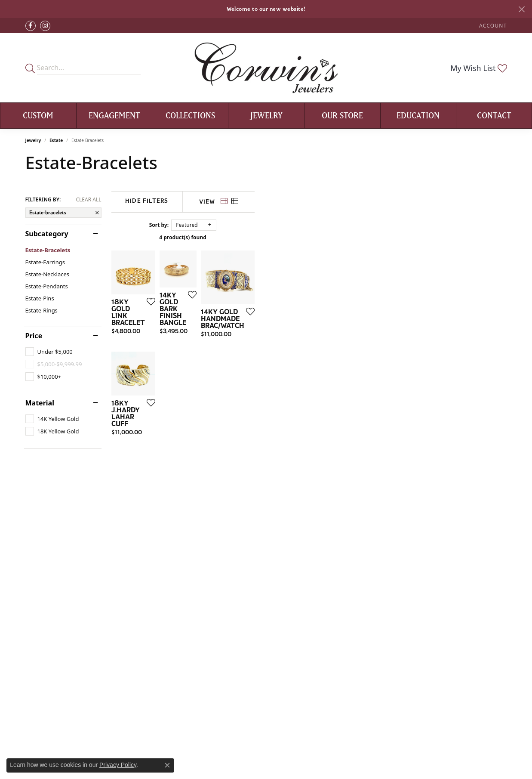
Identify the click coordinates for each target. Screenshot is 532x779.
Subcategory (47, 234)
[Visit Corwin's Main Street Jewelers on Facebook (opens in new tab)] (31, 26)
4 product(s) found (309, 237)
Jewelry (33, 140)
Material (40, 403)
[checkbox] (49, 352)
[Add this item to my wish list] (234, 386)
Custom (38, 115)
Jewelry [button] (266, 115)
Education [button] (418, 115)
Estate (56, 140)
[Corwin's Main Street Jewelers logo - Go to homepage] (266, 68)
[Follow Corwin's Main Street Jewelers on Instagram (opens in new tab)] (45, 26)
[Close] (521, 9)
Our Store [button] (342, 115)
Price (34, 336)
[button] (492, 26)
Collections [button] (190, 115)
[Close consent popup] (167, 765)
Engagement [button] (114, 115)
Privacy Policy (118, 765)
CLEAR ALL (88, 200)
